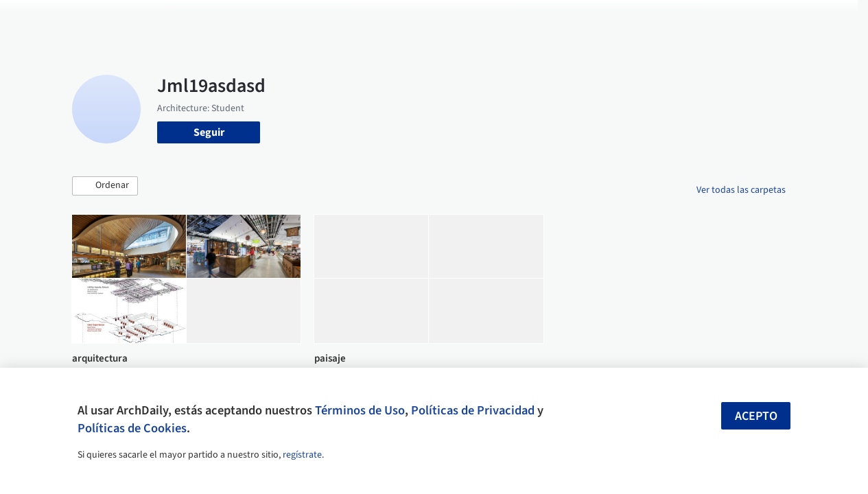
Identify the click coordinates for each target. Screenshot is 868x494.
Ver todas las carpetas (741, 190)
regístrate (302, 455)
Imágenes (403, 19)
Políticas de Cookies (132, 428)
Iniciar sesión (666, 19)
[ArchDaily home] (44, 19)
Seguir (209, 132)
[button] (105, 186)
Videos (591, 19)
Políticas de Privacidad (473, 410)
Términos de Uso (360, 410)
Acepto (756, 416)
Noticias (546, 19)
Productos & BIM (476, 19)
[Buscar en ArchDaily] (215, 19)
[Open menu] (825, 19)
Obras (356, 19)
